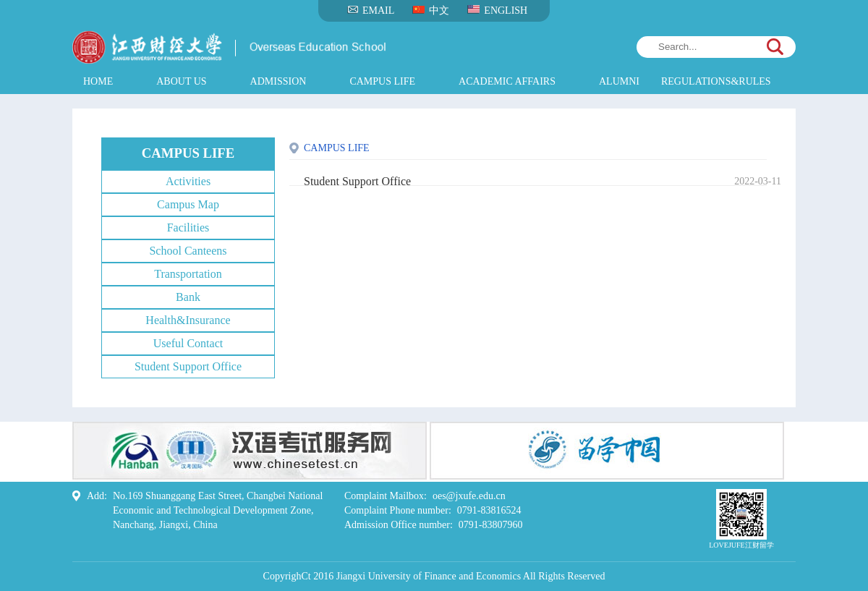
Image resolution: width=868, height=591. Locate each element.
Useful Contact (188, 343)
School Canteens (188, 251)
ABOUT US (181, 81)
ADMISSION (278, 81)
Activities (188, 181)
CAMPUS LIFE (382, 81)
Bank (188, 297)
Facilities (188, 228)
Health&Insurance (188, 320)
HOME (98, 81)
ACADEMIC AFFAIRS (507, 81)
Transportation (188, 274)
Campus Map (188, 204)
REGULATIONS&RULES (716, 81)
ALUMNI (619, 81)
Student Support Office (188, 366)
